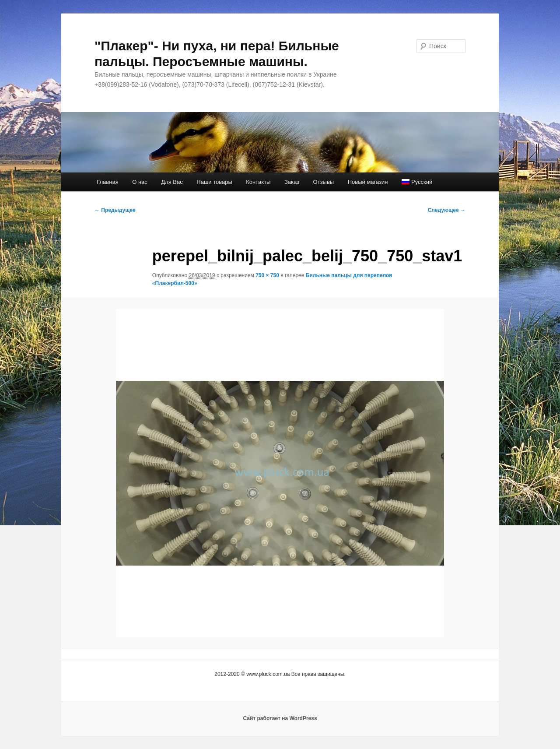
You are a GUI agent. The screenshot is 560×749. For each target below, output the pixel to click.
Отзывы (324, 182)
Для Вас (172, 182)
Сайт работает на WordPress (280, 718)
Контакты (258, 182)
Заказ (292, 182)
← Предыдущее (115, 210)
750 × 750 (267, 275)
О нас (140, 182)
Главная (107, 182)
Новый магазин (368, 182)
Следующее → (447, 210)
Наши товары (214, 182)
